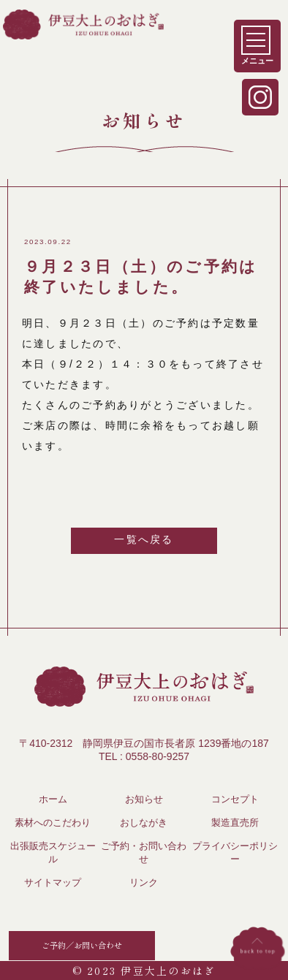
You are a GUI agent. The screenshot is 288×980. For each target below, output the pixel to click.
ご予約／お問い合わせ (82, 945)
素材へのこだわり (53, 823)
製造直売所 (235, 823)
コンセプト (235, 799)
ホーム (53, 799)
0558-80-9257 (158, 756)
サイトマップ (53, 883)
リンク (144, 883)
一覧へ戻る (144, 539)
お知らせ (144, 799)
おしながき (144, 823)
